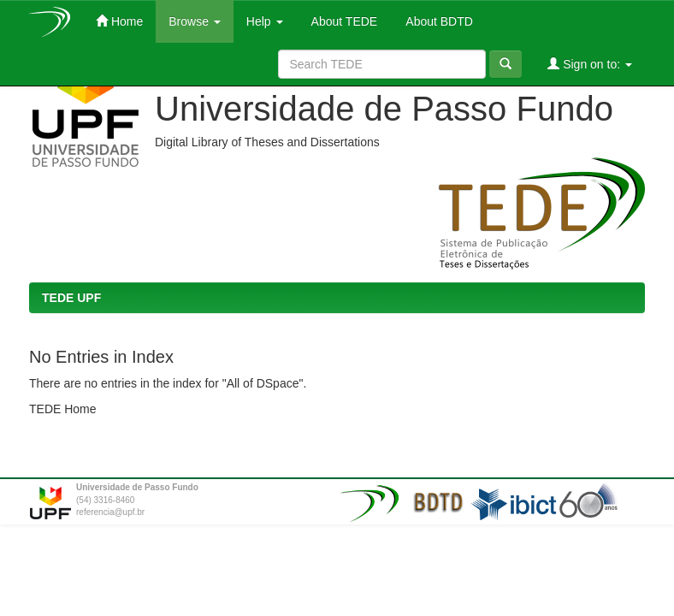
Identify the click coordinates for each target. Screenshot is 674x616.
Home (119, 21)
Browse (195, 21)
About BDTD (438, 21)
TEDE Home (63, 409)
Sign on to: (590, 64)
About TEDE (343, 21)
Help (265, 21)
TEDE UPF (71, 298)
